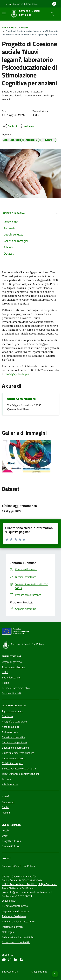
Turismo (6, 779)
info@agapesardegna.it (18, 374)
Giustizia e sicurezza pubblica (18, 753)
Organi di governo (12, 662)
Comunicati (8, 802)
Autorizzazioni (10, 732)
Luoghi (6, 830)
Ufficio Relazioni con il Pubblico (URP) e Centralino (29, 884)
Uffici (5, 672)
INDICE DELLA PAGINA (30, 213)
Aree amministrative (13, 667)
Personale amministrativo (16, 688)
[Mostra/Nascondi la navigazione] (4, 14)
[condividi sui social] (10, 126)
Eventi (6, 836)
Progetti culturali (11, 841)
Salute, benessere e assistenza (19, 768)
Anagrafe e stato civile (14, 722)
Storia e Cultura (11, 846)
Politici (6, 683)
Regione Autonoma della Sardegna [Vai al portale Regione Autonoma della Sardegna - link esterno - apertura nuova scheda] (21, 4)
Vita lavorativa (10, 784)
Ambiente (7, 716)
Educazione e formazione (16, 748)
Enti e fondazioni (11, 677)
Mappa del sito (39, 972)
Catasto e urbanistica (14, 737)
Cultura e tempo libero (14, 742)
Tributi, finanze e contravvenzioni (20, 774)
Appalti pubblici (10, 727)
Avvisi (5, 807)
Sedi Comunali (10, 972)
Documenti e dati (11, 693)
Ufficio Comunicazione (21, 399)
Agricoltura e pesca (13, 711)
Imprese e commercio (14, 758)
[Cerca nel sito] (52, 14)
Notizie (6, 813)
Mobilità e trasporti (13, 763)
